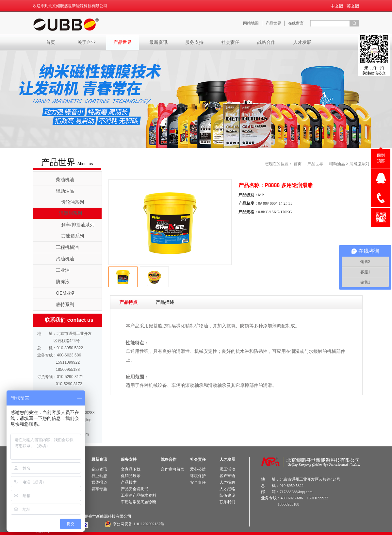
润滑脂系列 (359, 164)
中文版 (337, 6)
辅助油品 (337, 164)
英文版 (353, 6)
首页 (51, 42)
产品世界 (315, 164)
